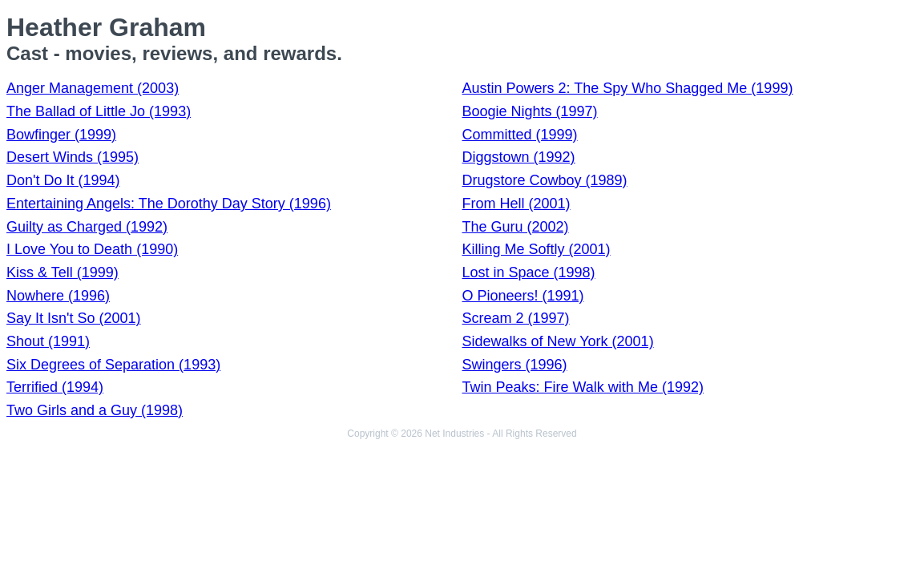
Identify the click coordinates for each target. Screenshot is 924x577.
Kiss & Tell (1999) (63, 272)
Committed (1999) (520, 135)
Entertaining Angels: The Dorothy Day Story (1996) (169, 204)
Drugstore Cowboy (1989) (545, 180)
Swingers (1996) (515, 365)
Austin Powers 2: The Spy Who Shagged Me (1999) (628, 88)
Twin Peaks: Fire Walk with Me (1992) (583, 387)
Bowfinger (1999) (61, 135)
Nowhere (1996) (58, 296)
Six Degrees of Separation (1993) (113, 365)
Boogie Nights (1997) (530, 111)
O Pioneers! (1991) (523, 296)
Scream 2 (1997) (516, 318)
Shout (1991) (48, 341)
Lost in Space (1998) (529, 272)
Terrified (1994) (55, 387)
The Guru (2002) (516, 227)
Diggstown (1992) (519, 157)
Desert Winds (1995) (73, 157)
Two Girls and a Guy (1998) (95, 410)
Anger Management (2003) (93, 88)
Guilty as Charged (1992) (87, 227)
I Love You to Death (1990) (92, 249)
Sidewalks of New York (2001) (558, 341)
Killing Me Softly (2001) (537, 249)
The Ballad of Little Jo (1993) (99, 111)
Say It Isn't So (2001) (74, 318)
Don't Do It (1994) (63, 180)
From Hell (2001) (516, 204)
